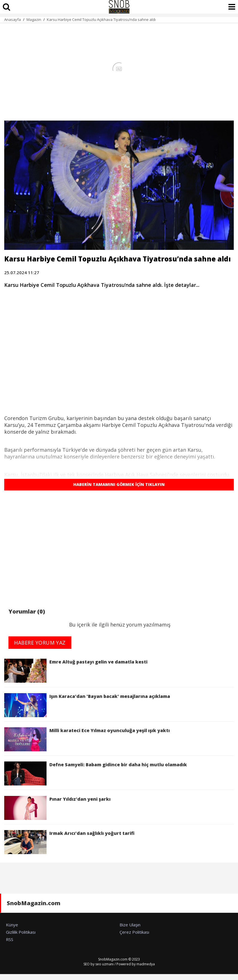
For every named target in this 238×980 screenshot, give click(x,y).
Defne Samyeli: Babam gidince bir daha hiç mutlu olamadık (96, 773)
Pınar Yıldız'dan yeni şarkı (57, 808)
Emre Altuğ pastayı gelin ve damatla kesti (76, 671)
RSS (10, 939)
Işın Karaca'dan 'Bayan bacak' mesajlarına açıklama (87, 705)
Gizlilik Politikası (21, 932)
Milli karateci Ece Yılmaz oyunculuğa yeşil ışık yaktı (87, 739)
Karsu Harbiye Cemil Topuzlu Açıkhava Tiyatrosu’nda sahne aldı (101, 19)
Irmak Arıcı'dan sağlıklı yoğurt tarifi (69, 842)
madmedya (146, 964)
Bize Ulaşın (130, 925)
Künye (12, 925)
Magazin (34, 19)
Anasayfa (13, 19)
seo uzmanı (104, 964)
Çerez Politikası (134, 932)
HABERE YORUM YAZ (40, 643)
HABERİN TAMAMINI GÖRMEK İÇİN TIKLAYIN (119, 484)
